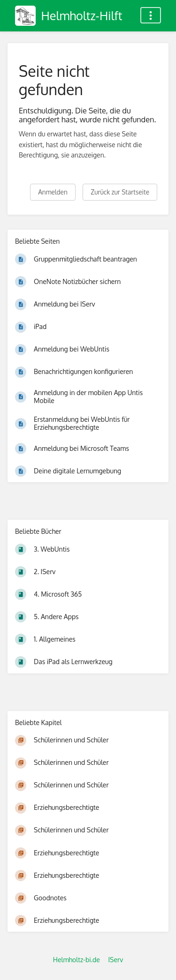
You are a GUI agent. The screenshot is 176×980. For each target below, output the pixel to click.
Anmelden (53, 192)
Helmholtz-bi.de (77, 960)
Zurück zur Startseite (120, 192)
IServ (115, 960)
